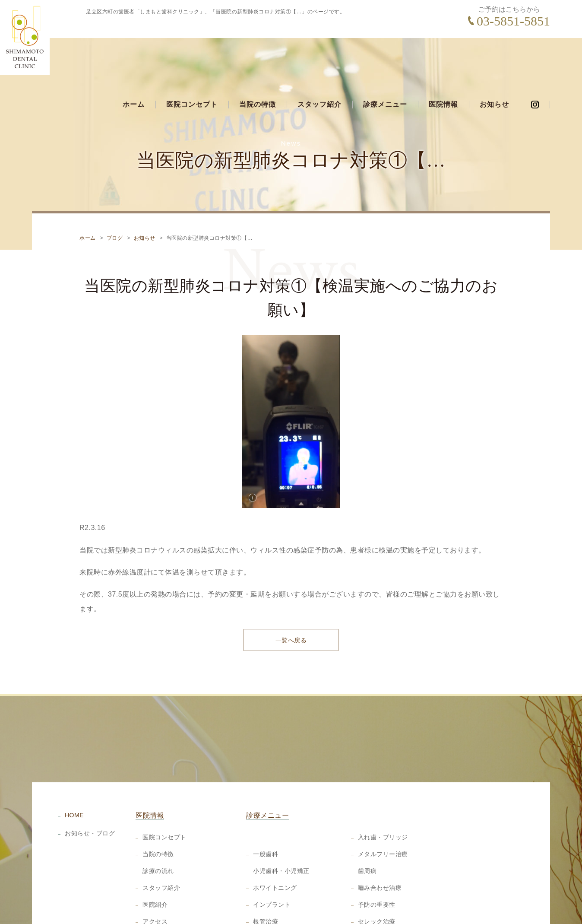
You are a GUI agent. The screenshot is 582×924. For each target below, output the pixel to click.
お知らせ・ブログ (90, 797)
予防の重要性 (377, 868)
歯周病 (367, 835)
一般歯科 (266, 818)
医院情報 (443, 55)
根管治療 (266, 885)
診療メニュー (385, 55)
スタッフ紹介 (319, 55)
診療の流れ (158, 835)
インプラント (272, 868)
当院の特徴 (258, 55)
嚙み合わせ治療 (380, 851)
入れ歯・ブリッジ (383, 801)
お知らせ (494, 55)
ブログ (115, 200)
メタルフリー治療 (383, 818)
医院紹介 (155, 868)
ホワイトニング (275, 851)
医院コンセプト (192, 55)
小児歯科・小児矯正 (281, 835)
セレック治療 (377, 885)
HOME (74, 779)
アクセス (155, 885)
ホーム (134, 55)
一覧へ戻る (291, 603)
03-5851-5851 (513, 21)
